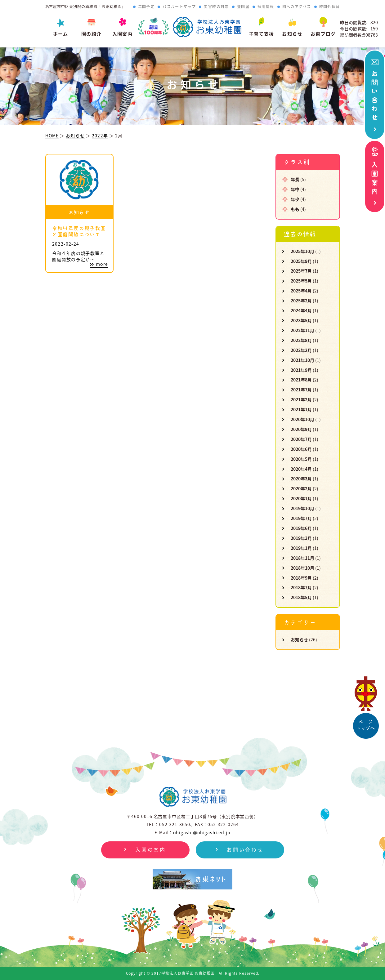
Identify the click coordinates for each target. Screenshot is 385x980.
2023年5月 (301, 320)
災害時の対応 (216, 7)
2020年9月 (301, 429)
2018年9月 (301, 578)
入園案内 (123, 34)
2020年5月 (301, 459)
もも (295, 209)
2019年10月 (302, 508)
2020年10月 (302, 419)
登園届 (243, 7)
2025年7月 (301, 271)
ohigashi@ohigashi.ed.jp (202, 832)
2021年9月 (301, 370)
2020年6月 (301, 449)
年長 (295, 179)
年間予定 (146, 7)
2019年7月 (301, 518)
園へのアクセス (297, 7)
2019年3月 (301, 538)
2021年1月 (301, 409)
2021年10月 (302, 360)
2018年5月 (301, 597)
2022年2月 (301, 350)
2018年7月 (301, 587)
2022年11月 (302, 330)
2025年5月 (301, 281)
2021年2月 (301, 399)
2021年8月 (301, 380)
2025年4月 (301, 291)
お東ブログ (323, 34)
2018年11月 (302, 558)
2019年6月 (301, 528)
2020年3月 (301, 479)
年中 (295, 189)
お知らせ (292, 34)
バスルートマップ (179, 7)
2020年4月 (301, 469)
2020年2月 (301, 488)
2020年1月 (301, 498)
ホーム (61, 34)
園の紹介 (92, 34)
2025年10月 (302, 251)
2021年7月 (301, 390)
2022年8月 (301, 340)
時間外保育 (330, 7)
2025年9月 (301, 261)
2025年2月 (301, 301)
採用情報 (266, 7)
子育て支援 (262, 34)
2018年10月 (302, 568)
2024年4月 (301, 310)
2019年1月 (301, 548)
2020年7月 (301, 439)
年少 (295, 199)
